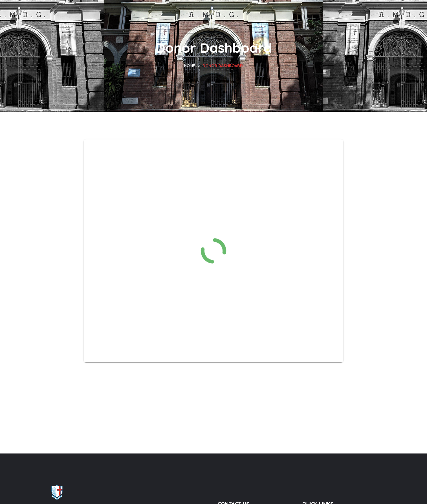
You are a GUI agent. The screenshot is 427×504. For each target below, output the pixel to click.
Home (190, 66)
